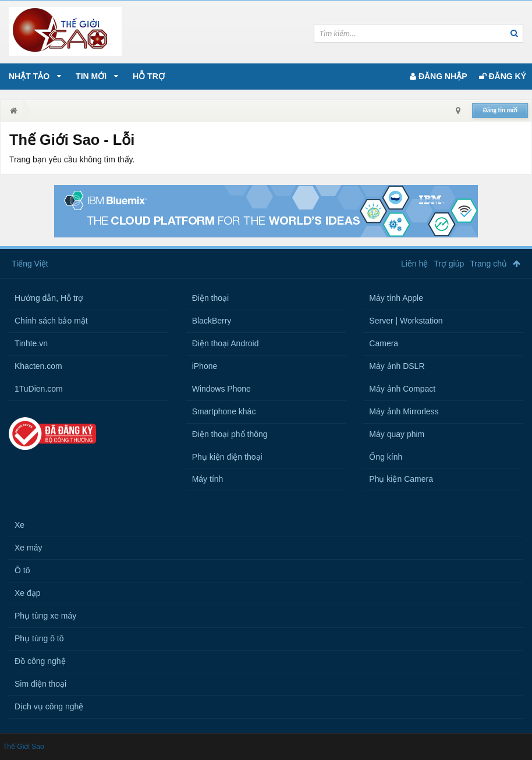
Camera (384, 343)
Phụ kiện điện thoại (227, 457)
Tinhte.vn (31, 343)
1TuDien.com (39, 389)
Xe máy (28, 548)
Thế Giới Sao (24, 747)
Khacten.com (38, 366)
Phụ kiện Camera (401, 479)
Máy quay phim (397, 434)
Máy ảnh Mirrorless (404, 411)
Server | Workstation (406, 321)
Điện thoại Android (226, 343)
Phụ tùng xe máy (45, 616)
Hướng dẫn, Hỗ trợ (49, 298)
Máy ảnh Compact (402, 389)
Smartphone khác (224, 411)
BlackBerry (212, 321)
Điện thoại (210, 298)
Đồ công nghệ (40, 661)
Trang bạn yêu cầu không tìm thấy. (72, 159)
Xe (19, 525)
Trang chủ (488, 264)
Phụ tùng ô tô (39, 638)
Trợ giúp (449, 264)
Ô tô (22, 570)
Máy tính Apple (396, 298)
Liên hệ (414, 264)
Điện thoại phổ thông (230, 434)
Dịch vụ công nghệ (49, 706)
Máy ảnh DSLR (397, 366)
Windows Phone (221, 389)
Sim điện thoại (40, 684)
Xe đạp (28, 593)
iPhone (205, 366)
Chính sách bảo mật (51, 321)
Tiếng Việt (30, 264)
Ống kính (386, 457)
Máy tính (208, 479)
